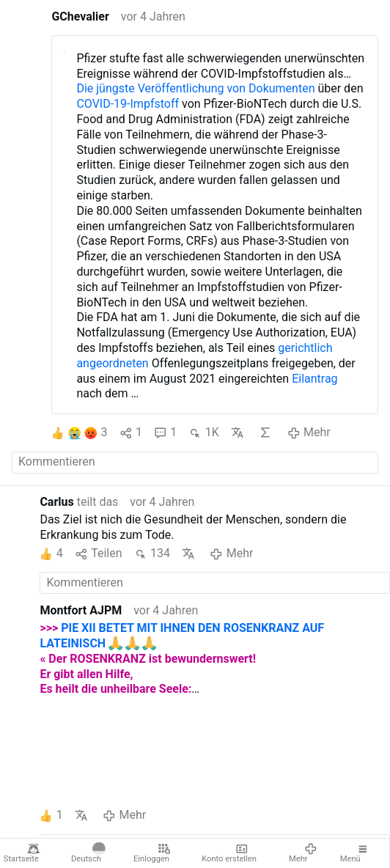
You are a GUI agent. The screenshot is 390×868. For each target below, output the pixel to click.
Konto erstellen (229, 853)
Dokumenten (282, 88)
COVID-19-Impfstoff (128, 104)
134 (152, 554)
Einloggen (152, 853)
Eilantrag (314, 379)
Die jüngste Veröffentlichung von (162, 88)
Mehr (303, 853)
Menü (355, 853)
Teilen (99, 554)
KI (265, 433)
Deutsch (88, 853)
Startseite (22, 853)
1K (203, 433)
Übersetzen (238, 433)
